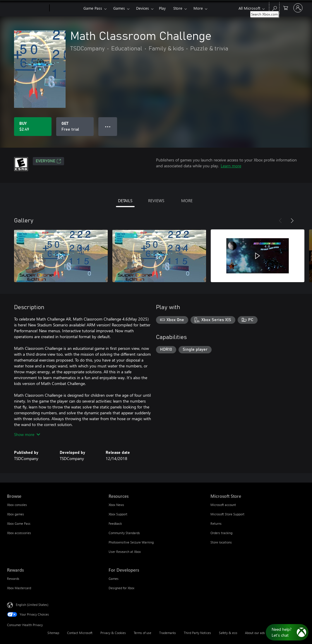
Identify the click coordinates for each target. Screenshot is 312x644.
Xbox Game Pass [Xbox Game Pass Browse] (19, 523)
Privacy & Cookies (113, 633)
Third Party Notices (197, 633)
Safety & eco (228, 633)
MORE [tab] (187, 201)
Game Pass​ (93, 8)
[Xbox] (66, 8)
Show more (27, 434)
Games (119, 8)
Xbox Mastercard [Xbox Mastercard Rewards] (19, 588)
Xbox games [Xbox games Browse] (16, 514)
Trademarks (168, 633)
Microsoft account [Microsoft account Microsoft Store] (223, 505)
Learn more (231, 166)
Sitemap (53, 633)
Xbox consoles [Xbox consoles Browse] (17, 505)
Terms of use (143, 633)
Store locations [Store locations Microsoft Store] (221, 542)
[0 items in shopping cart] (286, 7)
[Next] (292, 221)
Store (178, 8)
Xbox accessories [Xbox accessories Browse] (19, 533)
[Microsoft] (27, 8)
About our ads (255, 633)
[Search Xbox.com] (274, 7)
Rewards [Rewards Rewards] (13, 579)
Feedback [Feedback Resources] (115, 523)
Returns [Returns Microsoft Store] (216, 523)
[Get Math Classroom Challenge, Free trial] (75, 127)
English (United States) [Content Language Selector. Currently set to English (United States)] (32, 605)
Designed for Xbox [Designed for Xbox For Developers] (121, 588)
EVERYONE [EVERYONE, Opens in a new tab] (48, 161)
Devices (143, 8)
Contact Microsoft (80, 633)
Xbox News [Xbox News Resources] (116, 505)
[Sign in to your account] (298, 8)
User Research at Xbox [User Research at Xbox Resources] (125, 552)
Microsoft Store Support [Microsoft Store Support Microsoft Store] (227, 514)
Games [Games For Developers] (114, 579)
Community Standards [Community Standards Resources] (124, 533)
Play (162, 8)
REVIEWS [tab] (156, 201)
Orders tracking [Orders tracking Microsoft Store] (221, 533)
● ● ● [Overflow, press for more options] (108, 126)
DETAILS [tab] (125, 201)
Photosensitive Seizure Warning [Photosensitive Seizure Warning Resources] (131, 542)
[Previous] (280, 221)
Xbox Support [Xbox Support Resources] (118, 514)
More (198, 8)
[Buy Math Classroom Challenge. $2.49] (33, 127)
